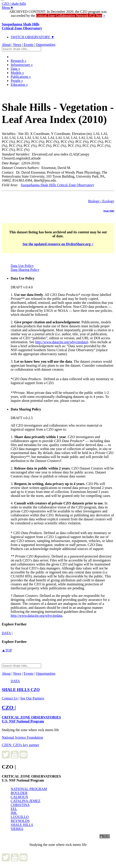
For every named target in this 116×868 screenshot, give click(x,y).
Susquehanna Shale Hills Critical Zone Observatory (57, 185)
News (17, 45)
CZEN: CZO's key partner (20, 745)
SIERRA (17, 829)
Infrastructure (22, 65)
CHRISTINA (20, 805)
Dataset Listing (17, 90)
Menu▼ (8, 8)
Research (19, 61)
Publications (21, 77)
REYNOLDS (20, 821)
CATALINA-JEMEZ (26, 801)
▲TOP (7, 650)
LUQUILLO (20, 817)
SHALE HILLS (22, 825)
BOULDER (19, 793)
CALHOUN (19, 797)
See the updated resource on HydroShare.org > (58, 244)
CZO (21, 690)
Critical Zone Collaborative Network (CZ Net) (69, 16)
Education (19, 85)
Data (15, 69)
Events (29, 45)
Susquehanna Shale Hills (22, 26)
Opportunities (46, 45)
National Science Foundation (22, 737)
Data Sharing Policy (25, 270)
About (6, 45)
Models (17, 73)
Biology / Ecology (101, 201)
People (17, 81)
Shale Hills (109, 211)
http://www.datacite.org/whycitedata (61, 342)
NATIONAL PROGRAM (29, 789)
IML (14, 813)
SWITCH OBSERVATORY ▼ (33, 37)
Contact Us (10, 698)
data (6, 633)
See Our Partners (32, 698)
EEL (14, 809)
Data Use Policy (22, 266)
